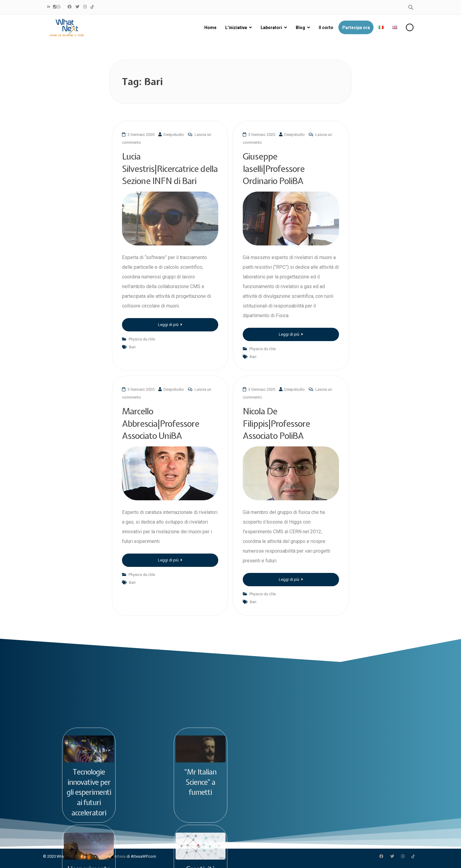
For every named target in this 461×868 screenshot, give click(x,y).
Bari (132, 347)
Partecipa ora (356, 28)
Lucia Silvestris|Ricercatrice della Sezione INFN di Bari (170, 169)
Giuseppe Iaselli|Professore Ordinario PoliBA (274, 169)
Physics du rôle (142, 339)
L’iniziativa (236, 28)
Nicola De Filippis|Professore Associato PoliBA (276, 423)
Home (210, 28)
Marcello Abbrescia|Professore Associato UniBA (161, 423)
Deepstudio (174, 135)
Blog (300, 28)
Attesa (120, 856)
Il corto (326, 28)
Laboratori (271, 28)
